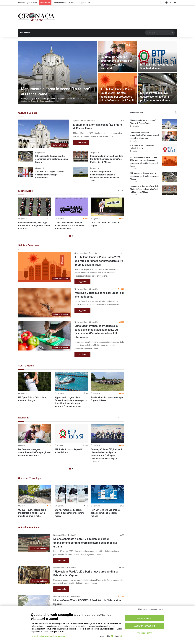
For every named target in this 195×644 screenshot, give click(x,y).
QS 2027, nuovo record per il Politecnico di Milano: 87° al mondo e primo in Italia (32, 513)
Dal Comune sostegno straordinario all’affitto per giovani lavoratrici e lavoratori (35, 452)
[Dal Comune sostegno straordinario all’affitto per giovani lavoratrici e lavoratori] (35, 434)
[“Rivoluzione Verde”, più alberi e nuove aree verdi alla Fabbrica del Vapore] (34, 575)
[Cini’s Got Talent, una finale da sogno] (107, 207)
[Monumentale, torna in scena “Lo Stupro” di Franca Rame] (58, 73)
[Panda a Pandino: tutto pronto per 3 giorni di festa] (107, 382)
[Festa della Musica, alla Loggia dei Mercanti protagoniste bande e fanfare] (35, 207)
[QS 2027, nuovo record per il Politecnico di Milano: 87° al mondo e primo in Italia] (35, 494)
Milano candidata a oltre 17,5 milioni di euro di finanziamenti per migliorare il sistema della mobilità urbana (85, 543)
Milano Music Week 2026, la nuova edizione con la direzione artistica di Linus (70, 226)
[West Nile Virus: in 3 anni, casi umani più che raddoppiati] (45, 303)
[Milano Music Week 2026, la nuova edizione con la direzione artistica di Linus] (71, 207)
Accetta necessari (145, 626)
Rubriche (24, 33)
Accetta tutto (145, 618)
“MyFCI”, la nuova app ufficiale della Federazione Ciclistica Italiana (106, 513)
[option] (97, 73)
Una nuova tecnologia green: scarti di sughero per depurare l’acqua (69, 513)
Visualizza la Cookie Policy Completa (48, 636)
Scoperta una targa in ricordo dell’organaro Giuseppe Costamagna (49, 175)
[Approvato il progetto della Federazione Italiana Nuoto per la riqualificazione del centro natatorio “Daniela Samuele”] (71, 382)
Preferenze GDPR (144, 633)
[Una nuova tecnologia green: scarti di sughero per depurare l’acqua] (71, 494)
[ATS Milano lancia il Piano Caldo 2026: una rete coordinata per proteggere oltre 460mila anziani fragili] (45, 267)
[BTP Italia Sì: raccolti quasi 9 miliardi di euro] (157, 57)
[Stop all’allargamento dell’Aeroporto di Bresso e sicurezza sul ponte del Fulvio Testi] (81, 172)
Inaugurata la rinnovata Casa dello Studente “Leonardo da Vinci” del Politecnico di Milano (107, 159)
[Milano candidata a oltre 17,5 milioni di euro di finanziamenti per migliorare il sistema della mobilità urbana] (34, 543)
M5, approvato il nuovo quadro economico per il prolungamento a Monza (155, 97)
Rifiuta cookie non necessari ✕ (151, 609)
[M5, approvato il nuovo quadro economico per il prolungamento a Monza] (157, 89)
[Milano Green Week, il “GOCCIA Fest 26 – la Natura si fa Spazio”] (34, 604)
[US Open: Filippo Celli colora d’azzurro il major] (35, 382)
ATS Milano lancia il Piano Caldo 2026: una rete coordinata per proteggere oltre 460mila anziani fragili (99, 261)
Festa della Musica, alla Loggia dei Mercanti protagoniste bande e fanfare (34, 226)
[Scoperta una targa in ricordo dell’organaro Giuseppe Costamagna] (26, 172)
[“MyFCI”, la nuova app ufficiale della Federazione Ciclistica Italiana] (107, 494)
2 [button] (72, 236)
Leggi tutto (81, 142)
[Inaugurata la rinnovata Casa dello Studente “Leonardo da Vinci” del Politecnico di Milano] (81, 156)
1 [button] (70, 236)
